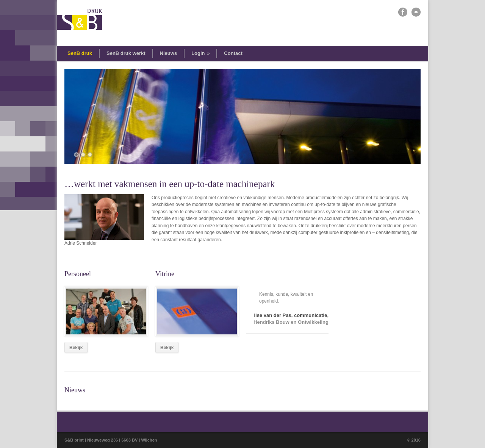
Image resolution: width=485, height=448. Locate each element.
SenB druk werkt (126, 53)
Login (200, 53)
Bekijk (76, 348)
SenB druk (80, 53)
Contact (233, 53)
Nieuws (169, 53)
